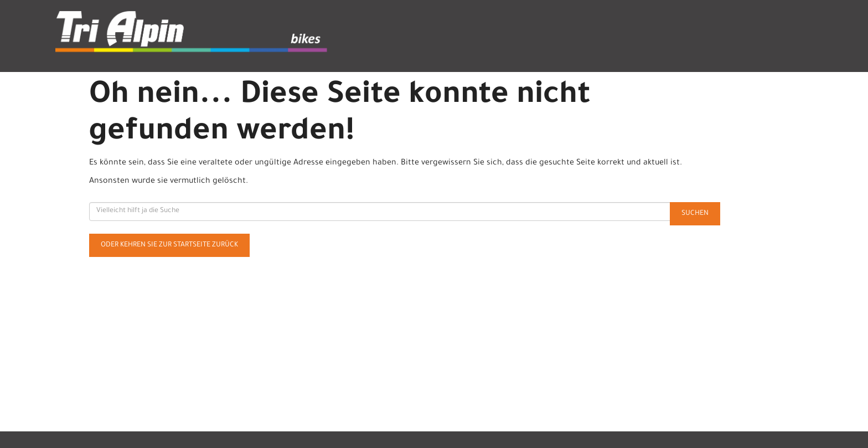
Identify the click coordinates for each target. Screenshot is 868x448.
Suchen (695, 214)
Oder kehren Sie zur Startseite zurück (169, 245)
